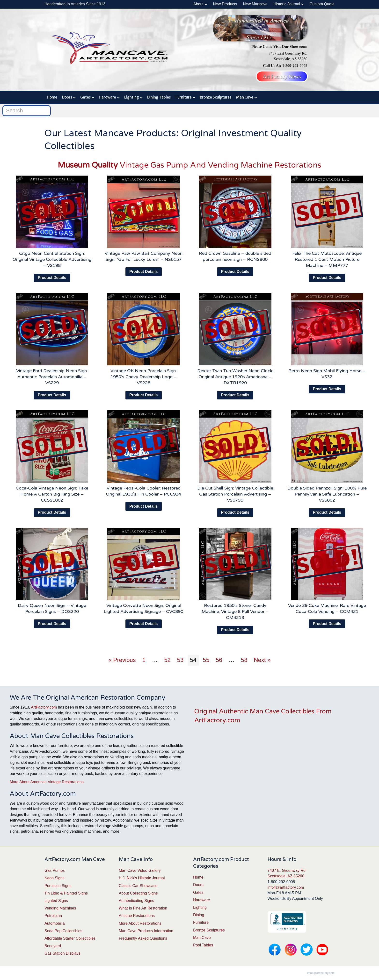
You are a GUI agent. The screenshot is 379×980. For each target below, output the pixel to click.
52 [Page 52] (167, 660)
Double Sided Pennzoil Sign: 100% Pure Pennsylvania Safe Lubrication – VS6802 (327, 494)
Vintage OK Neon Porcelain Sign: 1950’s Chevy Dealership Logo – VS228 (144, 377)
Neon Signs (55, 878)
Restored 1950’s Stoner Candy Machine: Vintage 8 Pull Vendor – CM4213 (235, 611)
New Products (225, 4)
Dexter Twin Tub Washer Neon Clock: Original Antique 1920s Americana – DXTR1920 (235, 377)
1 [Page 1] (144, 660)
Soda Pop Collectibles (63, 931)
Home (52, 97)
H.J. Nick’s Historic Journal (142, 878)
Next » (262, 660)
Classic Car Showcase (138, 886)
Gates (85, 97)
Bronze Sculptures (216, 97)
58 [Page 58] (244, 660)
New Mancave (255, 4)
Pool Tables (203, 945)
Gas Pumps (55, 870)
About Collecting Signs (138, 893)
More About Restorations (140, 923)
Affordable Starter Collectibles (70, 938)
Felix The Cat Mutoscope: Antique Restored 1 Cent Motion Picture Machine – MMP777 (327, 259)
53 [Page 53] (180, 660)
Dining (199, 915)
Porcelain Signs (58, 886)
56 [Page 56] (219, 660)
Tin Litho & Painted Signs (66, 893)
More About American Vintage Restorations (47, 782)
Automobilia (55, 923)
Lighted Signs (56, 901)
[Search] (27, 111)
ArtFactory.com (44, 707)
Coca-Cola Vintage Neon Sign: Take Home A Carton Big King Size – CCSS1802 (52, 494)
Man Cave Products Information (146, 931)
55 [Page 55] (206, 660)
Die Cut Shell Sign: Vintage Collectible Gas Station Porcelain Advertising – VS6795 (235, 494)
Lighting (132, 97)
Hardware (107, 97)
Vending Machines (60, 908)
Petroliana (53, 916)
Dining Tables (159, 97)
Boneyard (53, 946)
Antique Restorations (137, 916)
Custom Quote (322, 4)
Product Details (52, 278)
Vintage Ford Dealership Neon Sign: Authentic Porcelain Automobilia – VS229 (52, 377)
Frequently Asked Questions (143, 938)
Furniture (184, 97)
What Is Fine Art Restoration (143, 908)
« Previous (122, 660)
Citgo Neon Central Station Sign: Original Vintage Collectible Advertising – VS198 (52, 259)
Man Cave (245, 97)
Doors (67, 97)
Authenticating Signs (137, 901)
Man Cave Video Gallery (140, 870)
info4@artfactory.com (286, 887)
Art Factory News (282, 76)
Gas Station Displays (62, 953)
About (198, 4)
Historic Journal (287, 4)
